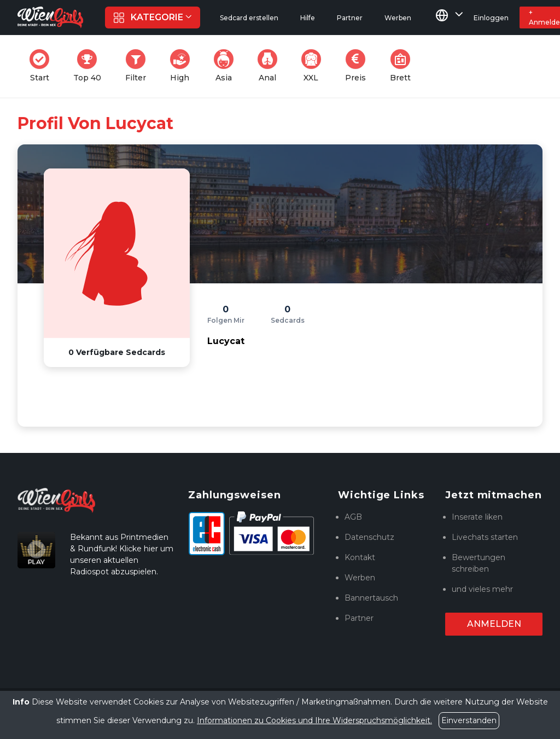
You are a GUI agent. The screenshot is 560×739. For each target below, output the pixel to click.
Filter (139, 66)
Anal (271, 66)
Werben (360, 578)
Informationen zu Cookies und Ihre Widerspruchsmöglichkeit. (314, 720)
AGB (353, 517)
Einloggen (491, 18)
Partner (359, 618)
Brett (404, 66)
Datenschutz (369, 537)
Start (43, 66)
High (183, 66)
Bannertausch (371, 598)
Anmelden (494, 624)
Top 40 (91, 66)
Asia (227, 66)
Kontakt (360, 557)
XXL (314, 66)
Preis (359, 66)
